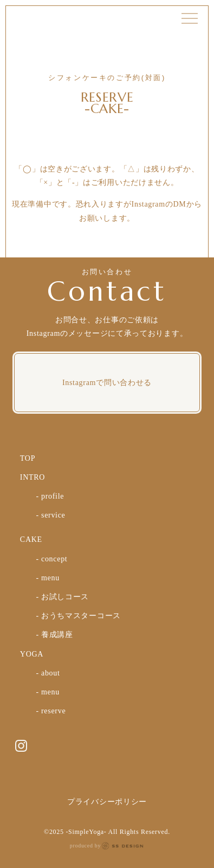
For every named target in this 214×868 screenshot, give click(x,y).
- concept (51, 559)
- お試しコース (62, 597)
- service (50, 515)
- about (48, 673)
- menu (47, 578)
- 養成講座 (54, 635)
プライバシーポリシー (107, 802)
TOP (28, 458)
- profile (50, 496)
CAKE (31, 539)
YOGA (32, 654)
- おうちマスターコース (78, 616)
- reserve (51, 711)
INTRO (33, 477)
